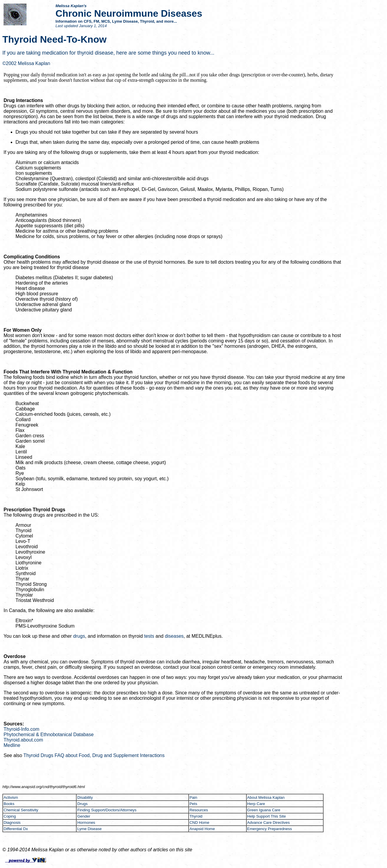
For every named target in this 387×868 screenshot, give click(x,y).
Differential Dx (16, 829)
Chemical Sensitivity (21, 810)
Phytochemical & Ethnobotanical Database (49, 735)
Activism (11, 797)
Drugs (82, 804)
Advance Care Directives (269, 823)
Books (9, 804)
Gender (84, 816)
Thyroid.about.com (23, 740)
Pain (193, 797)
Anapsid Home (202, 829)
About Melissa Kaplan (266, 797)
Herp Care (256, 804)
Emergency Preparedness (270, 829)
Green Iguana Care (264, 810)
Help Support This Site (267, 816)
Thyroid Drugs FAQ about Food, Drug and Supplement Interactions (94, 755)
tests (149, 636)
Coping (10, 816)
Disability (85, 797)
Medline (12, 745)
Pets (193, 804)
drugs (79, 636)
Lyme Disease (89, 829)
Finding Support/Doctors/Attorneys (107, 810)
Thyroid (196, 816)
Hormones (86, 823)
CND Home (199, 823)
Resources (199, 810)
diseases (174, 636)
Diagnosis (12, 823)
